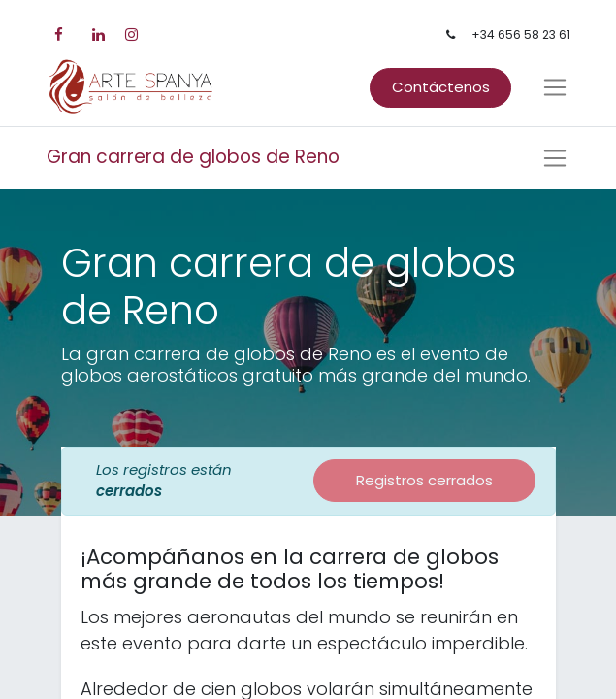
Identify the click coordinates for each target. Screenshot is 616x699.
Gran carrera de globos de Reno (193, 157)
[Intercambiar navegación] (555, 158)
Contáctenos (441, 87)
